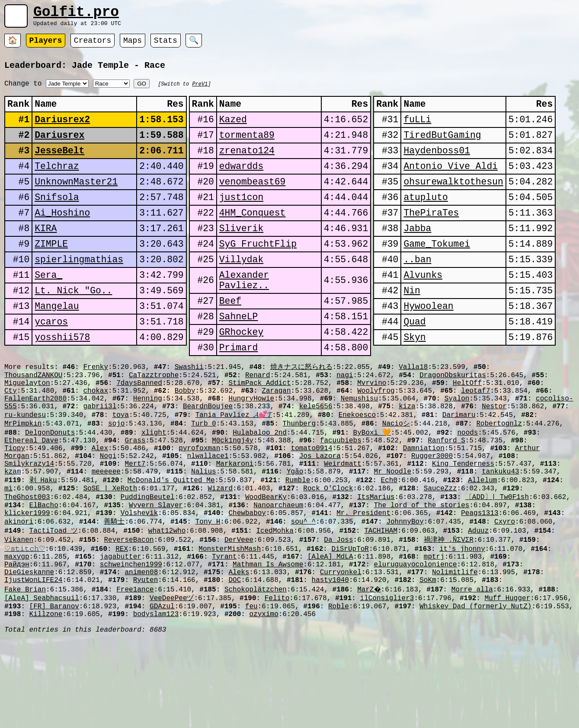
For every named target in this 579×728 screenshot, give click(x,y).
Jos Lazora (320, 517)
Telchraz (57, 183)
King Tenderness (463, 526)
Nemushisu (359, 450)
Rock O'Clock (328, 555)
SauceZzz (440, 555)
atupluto (425, 219)
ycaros (51, 361)
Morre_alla (473, 671)
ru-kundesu (25, 469)
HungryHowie (251, 450)
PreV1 (200, 89)
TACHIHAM (381, 604)
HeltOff (467, 431)
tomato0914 (312, 507)
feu (251, 690)
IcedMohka (275, 604)
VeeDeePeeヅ (172, 680)
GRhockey (241, 373)
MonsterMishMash (230, 623)
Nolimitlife (455, 652)
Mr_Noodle (393, 536)
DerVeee (239, 614)
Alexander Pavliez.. (244, 314)
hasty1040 (330, 661)
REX (122, 623)
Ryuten (146, 661)
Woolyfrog (376, 440)
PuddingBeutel (148, 565)
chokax (96, 440)
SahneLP (239, 355)
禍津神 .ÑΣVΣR (449, 614)
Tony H (208, 594)
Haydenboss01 (437, 166)
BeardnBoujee (208, 459)
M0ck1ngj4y (233, 498)
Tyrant (224, 633)
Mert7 (135, 526)
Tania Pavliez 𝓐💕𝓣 (234, 469)
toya (121, 469)
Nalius (204, 536)
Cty (11, 440)
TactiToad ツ (54, 604)
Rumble (298, 545)
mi (8, 555)
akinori (19, 594)
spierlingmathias (79, 290)
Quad (414, 361)
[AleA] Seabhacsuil (42, 680)
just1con (241, 219)
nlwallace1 (208, 517)
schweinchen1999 (131, 642)
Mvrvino (372, 431)
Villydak (241, 290)
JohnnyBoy (405, 594)
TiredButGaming (442, 148)
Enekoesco (357, 469)
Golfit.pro (76, 14)
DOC (235, 661)
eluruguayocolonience (415, 642)
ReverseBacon (129, 614)
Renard (258, 421)
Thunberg (299, 478)
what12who (167, 604)
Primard (239, 391)
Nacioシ (396, 478)
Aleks (239, 652)
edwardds (241, 183)
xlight (154, 488)
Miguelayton (27, 431)
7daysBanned (139, 431)
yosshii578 (62, 378)
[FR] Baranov (54, 690)
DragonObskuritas (453, 421)
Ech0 (389, 545)
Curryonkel (341, 652)
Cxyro (505, 594)
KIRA (46, 254)
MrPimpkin (23, 478)
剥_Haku (43, 545)
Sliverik (241, 254)
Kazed (233, 130)
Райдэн (17, 642)
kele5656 (316, 459)
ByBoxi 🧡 (372, 488)
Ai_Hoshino (62, 237)
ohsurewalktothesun (453, 201)
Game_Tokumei (437, 272)
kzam (13, 536)
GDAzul (162, 690)
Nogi (108, 517)
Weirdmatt (342, 526)
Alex (100, 507)
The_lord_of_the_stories (421, 575)
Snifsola (57, 219)
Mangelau (57, 343)
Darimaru (459, 469)
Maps (133, 45)
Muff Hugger (508, 680)
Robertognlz (499, 478)
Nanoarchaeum (278, 575)
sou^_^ (303, 594)
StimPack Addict (259, 431)
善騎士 (114, 594)
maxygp (17, 633)
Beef (230, 338)
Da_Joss (338, 614)
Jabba (417, 254)
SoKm (428, 661)
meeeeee (106, 536)
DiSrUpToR (350, 623)
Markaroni (235, 526)
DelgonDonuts (50, 488)
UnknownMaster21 (76, 201)
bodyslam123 (156, 700)
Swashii (189, 411)
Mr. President (363, 584)
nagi (345, 421)
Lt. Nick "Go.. (73, 325)
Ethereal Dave (31, 498)
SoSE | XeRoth (110, 555)
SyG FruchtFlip (258, 272)
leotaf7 (475, 440)
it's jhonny (462, 623)
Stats (166, 45)
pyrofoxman (199, 507)
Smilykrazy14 (29, 526)
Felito (277, 680)
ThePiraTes (431, 237)
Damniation (424, 507)
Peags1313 (480, 584)
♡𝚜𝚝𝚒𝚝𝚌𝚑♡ (25, 623)
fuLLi (417, 130)
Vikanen (19, 614)
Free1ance (135, 671)
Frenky (96, 411)
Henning (148, 450)
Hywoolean (428, 343)
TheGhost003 (27, 565)
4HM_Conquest (253, 237)
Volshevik (139, 584)
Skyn (414, 378)
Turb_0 (204, 478)
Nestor (494, 459)
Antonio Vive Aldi (451, 183)
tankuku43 (500, 536)
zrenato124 (247, 166)
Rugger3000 (432, 517)
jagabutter (121, 633)
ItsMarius (376, 565)
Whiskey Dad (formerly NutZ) (475, 690)
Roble (339, 690)
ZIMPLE (51, 272)
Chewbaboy (247, 584)
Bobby (185, 440)
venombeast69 (253, 201)
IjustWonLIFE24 (33, 661)
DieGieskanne (29, 652)
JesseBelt (59, 166)
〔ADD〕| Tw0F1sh (497, 565)
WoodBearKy (266, 565)
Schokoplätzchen (256, 671)
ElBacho (44, 575)
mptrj (434, 633)
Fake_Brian (25, 671)
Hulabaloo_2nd (260, 488)
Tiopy (15, 507)
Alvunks (423, 307)
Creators (93, 45)
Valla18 (413, 411)
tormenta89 (247, 148)
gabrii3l (100, 459)
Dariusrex (59, 148)
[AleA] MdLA (330, 633)
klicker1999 (27, 584)
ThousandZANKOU (33, 421)
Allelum (482, 545)
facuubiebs (341, 498)
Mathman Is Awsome (268, 642)
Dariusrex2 (62, 130)
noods (467, 488)
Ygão (295, 536)
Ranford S (446, 498)
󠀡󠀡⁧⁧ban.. (417, 290)
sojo (116, 478)
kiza (407, 459)
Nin (412, 325)
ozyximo (264, 700)
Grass (135, 498)
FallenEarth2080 (35, 450)
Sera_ (48, 307)
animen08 (141, 652)
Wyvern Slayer (156, 575)
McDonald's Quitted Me (171, 545)
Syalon (457, 450)
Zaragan (276, 440)
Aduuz (478, 604)
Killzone (46, 700)
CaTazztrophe (154, 421)
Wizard (220, 555)
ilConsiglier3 (387, 680)
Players (46, 45)
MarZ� (370, 671)
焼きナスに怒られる (301, 411)
